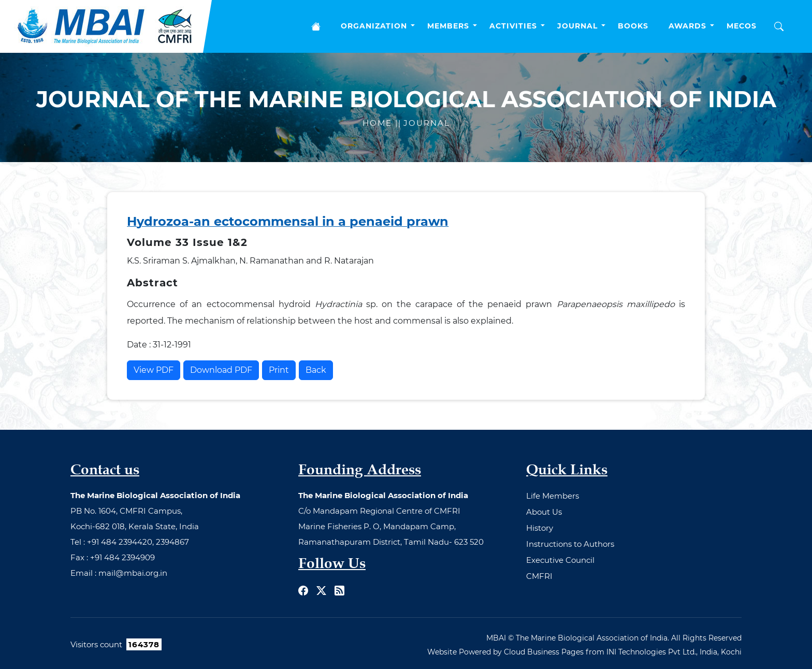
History (540, 528)
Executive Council (560, 560)
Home (379, 123)
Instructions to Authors (570, 544)
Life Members (553, 496)
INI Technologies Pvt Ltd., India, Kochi (674, 652)
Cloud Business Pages (544, 652)
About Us (544, 512)
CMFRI (539, 576)
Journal (427, 123)
